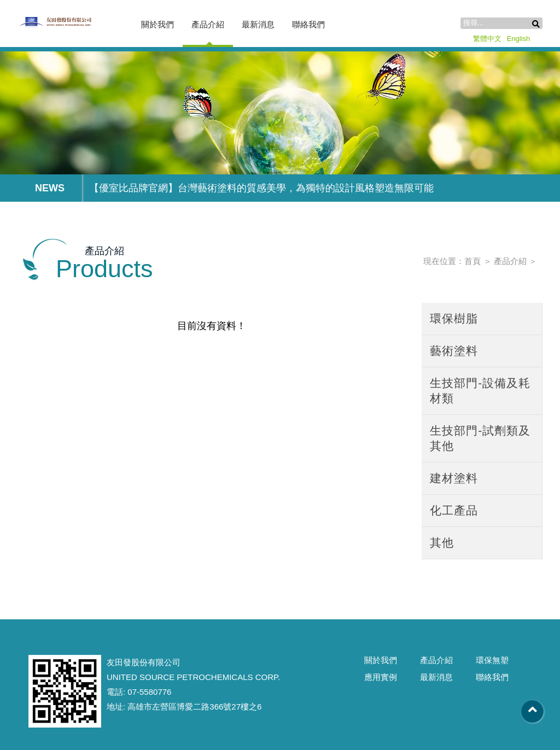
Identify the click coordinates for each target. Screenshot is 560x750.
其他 (442, 543)
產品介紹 (208, 24)
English (519, 39)
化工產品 (454, 510)
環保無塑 (492, 660)
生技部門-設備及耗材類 (480, 391)
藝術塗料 (454, 351)
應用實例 (381, 677)
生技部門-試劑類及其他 (480, 438)
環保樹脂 (454, 318)
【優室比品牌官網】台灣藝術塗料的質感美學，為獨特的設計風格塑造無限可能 (261, 188)
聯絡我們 (308, 24)
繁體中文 (487, 39)
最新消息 (258, 24)
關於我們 (157, 24)
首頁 (472, 261)
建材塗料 (454, 478)
